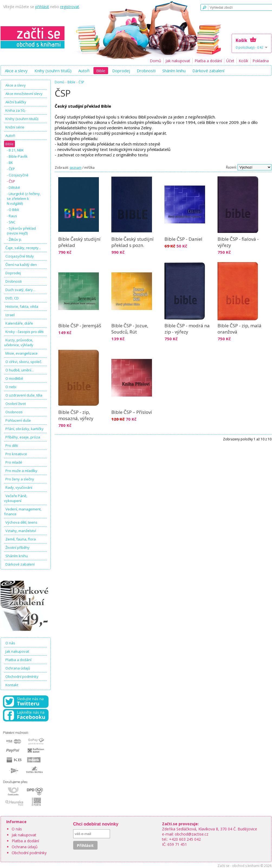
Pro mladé (14, 462)
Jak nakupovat (178, 61)
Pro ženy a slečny (20, 479)
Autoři (84, 71)
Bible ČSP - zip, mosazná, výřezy (76, 415)
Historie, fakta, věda (22, 306)
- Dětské (13, 187)
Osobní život (16, 404)
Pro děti (12, 445)
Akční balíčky (16, 102)
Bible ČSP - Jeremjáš (80, 326)
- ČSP (11, 181)
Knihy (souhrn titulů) (53, 71)
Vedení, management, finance (23, 511)
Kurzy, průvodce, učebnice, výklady (19, 342)
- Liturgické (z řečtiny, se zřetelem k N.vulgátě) (24, 199)
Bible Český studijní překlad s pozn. (132, 242)
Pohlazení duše (18, 420)
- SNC (11, 222)
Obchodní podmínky (22, 676)
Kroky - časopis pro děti (25, 332)
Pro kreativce (16, 454)
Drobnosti (146, 71)
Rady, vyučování (19, 487)
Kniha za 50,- (16, 110)
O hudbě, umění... (20, 370)
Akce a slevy (16, 71)
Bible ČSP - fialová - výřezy (238, 242)
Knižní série (15, 127)
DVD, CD (12, 298)
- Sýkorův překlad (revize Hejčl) (21, 231)
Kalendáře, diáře (19, 323)
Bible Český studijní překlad (79, 242)
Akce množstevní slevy (24, 94)
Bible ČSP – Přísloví (132, 412)
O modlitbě (14, 378)
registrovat (70, 7)
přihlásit (42, 7)
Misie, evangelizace (22, 353)
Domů (156, 61)
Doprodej (121, 71)
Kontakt (12, 685)
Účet (230, 61)
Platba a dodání (208, 61)
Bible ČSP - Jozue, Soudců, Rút (130, 329)
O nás (10, 643)
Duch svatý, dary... (20, 290)
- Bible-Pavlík (17, 156)
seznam (76, 168)
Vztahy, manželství (21, 531)
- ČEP (11, 169)
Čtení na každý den (21, 265)
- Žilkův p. (14, 239)
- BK (10, 163)
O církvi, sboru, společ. (24, 362)
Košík (243, 61)
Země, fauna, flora (21, 539)
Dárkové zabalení (208, 71)
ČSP (81, 82)
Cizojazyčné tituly (20, 256)
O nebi (11, 387)
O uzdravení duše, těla (24, 395)
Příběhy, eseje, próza (23, 437)
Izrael (10, 315)
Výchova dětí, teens (21, 522)
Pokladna (261, 61)
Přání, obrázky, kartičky (25, 429)
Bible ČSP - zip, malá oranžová (239, 329)
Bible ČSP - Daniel (183, 239)
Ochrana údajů (18, 668)
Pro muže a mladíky (21, 471)
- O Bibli (13, 210)
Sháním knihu (174, 71)
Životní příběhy (17, 547)
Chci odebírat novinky (96, 824)
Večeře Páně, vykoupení (16, 498)
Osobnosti (14, 412)
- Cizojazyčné (18, 175)
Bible (101, 71)
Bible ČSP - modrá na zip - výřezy (187, 329)
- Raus (12, 216)
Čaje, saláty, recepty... (23, 248)
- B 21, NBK (15, 150)
